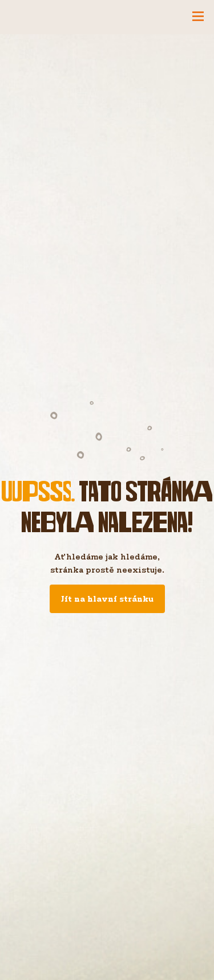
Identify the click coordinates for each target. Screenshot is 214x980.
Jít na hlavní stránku (107, 599)
